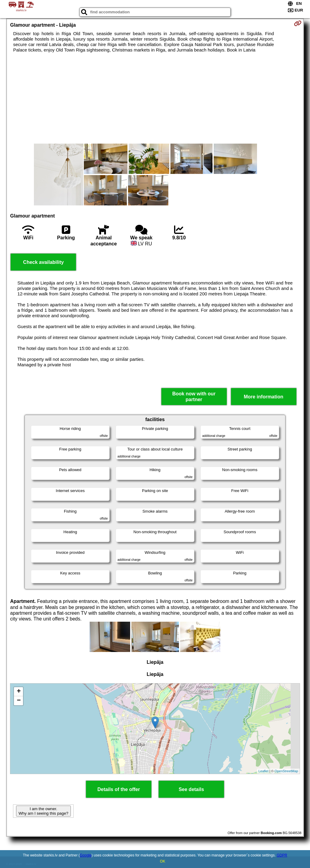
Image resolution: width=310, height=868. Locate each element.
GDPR (282, 855)
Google (86, 855)
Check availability (43, 262)
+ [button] (19, 692)
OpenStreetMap (286, 771)
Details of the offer (119, 789)
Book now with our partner (194, 397)
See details (191, 789)
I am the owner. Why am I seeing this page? (43, 811)
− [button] (19, 701)
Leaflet (264, 771)
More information (264, 397)
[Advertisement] (155, 98)
